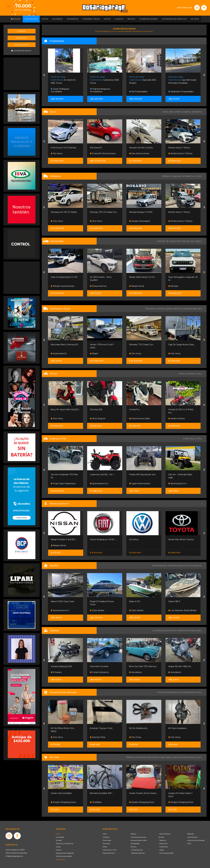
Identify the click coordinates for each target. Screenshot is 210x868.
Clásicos (133, 834)
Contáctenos (60, 859)
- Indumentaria (192, 837)
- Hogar (161, 850)
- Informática (163, 847)
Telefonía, (131, 757)
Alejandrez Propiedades (181, 92)
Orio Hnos (57, 221)
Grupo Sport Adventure (63, 483)
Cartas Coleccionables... (62, 793)
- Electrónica (163, 844)
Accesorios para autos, (168, 692)
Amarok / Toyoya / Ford (101, 728)
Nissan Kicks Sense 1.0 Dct (142, 277)
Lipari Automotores (140, 483)
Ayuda (58, 847)
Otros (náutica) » (195, 565)
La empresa (60, 837)
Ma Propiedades (138, 92)
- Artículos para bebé (166, 853)
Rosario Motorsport (140, 221)
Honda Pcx (134, 410)
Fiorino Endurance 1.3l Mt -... (103, 539)
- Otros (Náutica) (164, 834)
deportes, (177, 757)
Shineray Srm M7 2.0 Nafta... (64, 212)
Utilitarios (106, 837)
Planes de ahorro (109, 853)
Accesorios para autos (138, 837)
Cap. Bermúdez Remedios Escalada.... (182, 80)
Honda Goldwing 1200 (61, 666)
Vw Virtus (134, 539)
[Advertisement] (22, 73)
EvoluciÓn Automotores (103, 153)
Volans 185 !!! (174, 601)
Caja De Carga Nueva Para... (182, 345)
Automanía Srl (59, 354)
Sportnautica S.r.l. (99, 483)
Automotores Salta (139, 419)
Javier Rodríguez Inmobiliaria (60, 90)
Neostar (173, 286)
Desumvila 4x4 (98, 286)
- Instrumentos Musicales (195, 840)
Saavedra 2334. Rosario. (143, 80)
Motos (105, 847)
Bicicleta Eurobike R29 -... (102, 793)
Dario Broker (97, 610)
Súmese (59, 840)
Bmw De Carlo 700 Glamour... (143, 666)
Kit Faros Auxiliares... (178, 728)
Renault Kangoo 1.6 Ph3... (141, 212)
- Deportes (190, 834)
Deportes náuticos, (177, 565)
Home (58, 834)
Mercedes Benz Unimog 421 (64, 345)
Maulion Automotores (62, 286)
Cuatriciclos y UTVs (109, 850)
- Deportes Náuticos (138, 853)
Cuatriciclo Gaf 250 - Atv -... (103, 475)
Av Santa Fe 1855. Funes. (63, 80)
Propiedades (135, 844)
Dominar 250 (96, 410)
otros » (199, 757)
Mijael (94, 354)
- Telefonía (162, 840)
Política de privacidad (64, 856)
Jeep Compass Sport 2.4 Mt (64, 277)
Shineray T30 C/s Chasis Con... (104, 212)
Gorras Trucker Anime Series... (143, 793)
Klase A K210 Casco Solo (62, 601)
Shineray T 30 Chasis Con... (142, 345)
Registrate (21, 38)
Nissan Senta (137, 286)
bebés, (169, 757)
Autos (105, 834)
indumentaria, (189, 757)
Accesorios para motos (190, 692)
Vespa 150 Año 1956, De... (180, 666)
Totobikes (96, 802)
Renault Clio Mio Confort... (142, 148)
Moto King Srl (98, 419)
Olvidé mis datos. (21, 51)
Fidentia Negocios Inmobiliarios (100, 90)
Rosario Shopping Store (63, 802)
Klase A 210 (135, 601)
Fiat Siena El (96, 148)
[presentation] (44, 75)
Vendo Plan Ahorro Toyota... (181, 539)
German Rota (98, 737)
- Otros (189, 844)
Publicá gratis (22, 45)
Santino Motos (176, 419)
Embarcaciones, (160, 565)
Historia (59, 850)
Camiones (106, 844)
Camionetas (107, 840)
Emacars (56, 672)
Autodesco (135, 672)
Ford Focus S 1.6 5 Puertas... (64, 148)
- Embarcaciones (137, 850)
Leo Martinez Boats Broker (182, 610)
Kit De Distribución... (139, 728)
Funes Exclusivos (99, 672)
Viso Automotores (139, 153)
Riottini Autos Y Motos (179, 148)
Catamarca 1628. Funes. (105, 80)
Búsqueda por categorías (65, 853)
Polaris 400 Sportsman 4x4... (143, 475)
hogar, (162, 757)
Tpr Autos (57, 153)
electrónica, (141, 757)
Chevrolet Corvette (99, 666)
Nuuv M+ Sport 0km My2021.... (66, 410)
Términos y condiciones (64, 844)
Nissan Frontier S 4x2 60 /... (64, 539)
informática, (153, 757)
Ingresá (22, 31)
